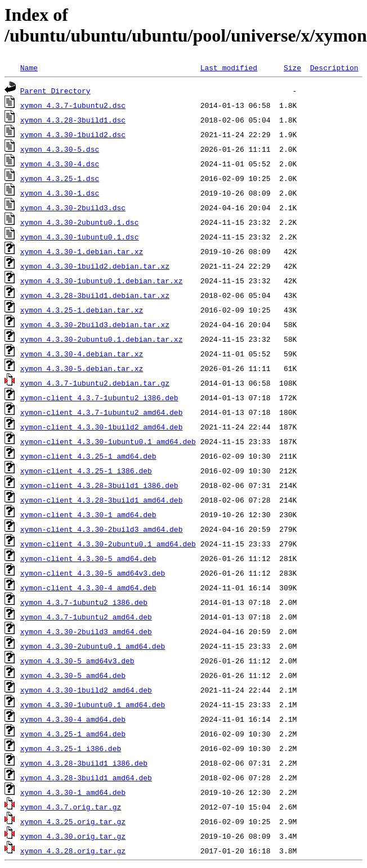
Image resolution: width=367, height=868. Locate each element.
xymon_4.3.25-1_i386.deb (71, 748)
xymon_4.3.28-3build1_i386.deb (84, 763)
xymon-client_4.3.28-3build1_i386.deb (99, 485)
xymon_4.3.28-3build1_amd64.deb (86, 777)
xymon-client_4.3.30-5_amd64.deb (88, 558)
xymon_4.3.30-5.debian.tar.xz (82, 368)
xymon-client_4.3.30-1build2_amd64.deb (102, 427)
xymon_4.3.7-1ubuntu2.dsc (73, 105)
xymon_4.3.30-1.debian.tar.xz (82, 251)
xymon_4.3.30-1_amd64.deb (73, 792)
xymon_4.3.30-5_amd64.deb (73, 675)
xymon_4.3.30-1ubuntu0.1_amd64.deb (93, 704)
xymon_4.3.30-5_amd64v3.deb (77, 661)
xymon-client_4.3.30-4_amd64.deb (88, 587)
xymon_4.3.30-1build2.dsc (73, 134)
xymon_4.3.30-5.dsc (60, 149)
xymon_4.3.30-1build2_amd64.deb (86, 690)
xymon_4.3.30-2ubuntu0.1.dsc (80, 222)
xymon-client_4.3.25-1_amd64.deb (88, 456)
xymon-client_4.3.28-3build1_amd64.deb (102, 500)
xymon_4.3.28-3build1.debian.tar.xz (95, 295)
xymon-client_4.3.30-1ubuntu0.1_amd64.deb (108, 441)
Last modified (229, 67)
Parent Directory (55, 91)
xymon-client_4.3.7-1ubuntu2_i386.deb (99, 397)
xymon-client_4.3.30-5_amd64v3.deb (93, 573)
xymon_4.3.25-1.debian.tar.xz (82, 310)
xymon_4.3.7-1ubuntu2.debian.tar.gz (95, 383)
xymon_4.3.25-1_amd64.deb (73, 734)
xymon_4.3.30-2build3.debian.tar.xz (95, 324)
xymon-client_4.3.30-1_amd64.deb (88, 514)
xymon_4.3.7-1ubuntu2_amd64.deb (86, 617)
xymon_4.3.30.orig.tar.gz (73, 836)
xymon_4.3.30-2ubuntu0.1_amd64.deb (93, 646)
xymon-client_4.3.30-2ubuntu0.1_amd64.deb (108, 544)
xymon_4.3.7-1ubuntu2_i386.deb (84, 602)
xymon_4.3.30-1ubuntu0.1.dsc (80, 237)
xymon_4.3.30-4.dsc (60, 164)
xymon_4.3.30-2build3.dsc (73, 207)
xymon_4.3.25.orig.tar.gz (73, 821)
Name (29, 67)
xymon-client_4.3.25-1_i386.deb (86, 471)
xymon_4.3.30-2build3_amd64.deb (86, 631)
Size (292, 67)
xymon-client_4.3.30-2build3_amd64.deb (102, 529)
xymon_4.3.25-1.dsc (60, 178)
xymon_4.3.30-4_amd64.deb (73, 719)
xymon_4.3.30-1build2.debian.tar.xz (95, 266)
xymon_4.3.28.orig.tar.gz (73, 851)
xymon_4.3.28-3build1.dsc (73, 120)
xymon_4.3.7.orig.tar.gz (71, 807)
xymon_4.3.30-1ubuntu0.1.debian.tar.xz (102, 281)
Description (334, 67)
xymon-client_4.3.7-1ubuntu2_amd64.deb (102, 412)
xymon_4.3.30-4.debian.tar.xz (82, 354)
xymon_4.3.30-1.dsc (60, 193)
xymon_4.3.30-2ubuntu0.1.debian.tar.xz (102, 339)
